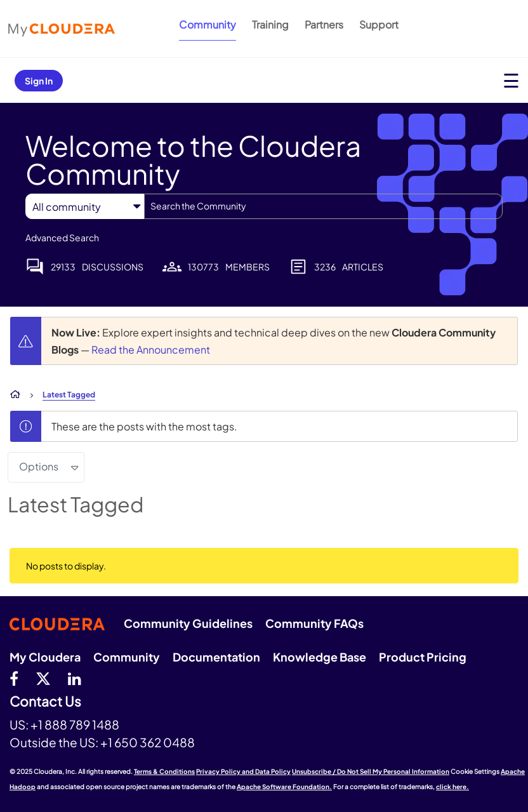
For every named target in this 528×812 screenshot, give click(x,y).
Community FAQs (314, 623)
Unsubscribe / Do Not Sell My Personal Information (371, 771)
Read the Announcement (151, 349)
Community (208, 24)
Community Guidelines (188, 623)
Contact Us (45, 702)
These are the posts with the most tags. (144, 426)
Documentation (216, 657)
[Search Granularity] (85, 207)
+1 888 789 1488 (75, 724)
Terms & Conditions (164, 771)
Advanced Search (62, 237)
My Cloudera (45, 657)
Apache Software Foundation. (284, 787)
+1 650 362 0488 (148, 742)
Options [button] (39, 466)
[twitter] (43, 678)
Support (379, 24)
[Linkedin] (75, 678)
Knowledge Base (320, 657)
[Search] (323, 206)
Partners (324, 24)
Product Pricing (423, 657)
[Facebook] (14, 678)
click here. (452, 787)
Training (270, 24)
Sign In (39, 81)
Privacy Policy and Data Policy (243, 771)
